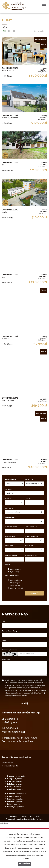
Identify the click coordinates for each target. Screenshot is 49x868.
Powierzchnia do (31, 537)
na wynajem (17, 776)
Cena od (8, 499)
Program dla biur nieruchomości (19, 819)
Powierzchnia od (12, 537)
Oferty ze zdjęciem (15, 580)
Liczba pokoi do (31, 527)
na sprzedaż (17, 794)
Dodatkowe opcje (12, 576)
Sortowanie (40, 31)
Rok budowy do (31, 555)
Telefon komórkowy (9, 631)
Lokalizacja (10, 508)
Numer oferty (10, 518)
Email (4, 640)
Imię (3, 622)
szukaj (34, 593)
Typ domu (9, 489)
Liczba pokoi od (11, 527)
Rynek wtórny (13, 572)
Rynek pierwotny (14, 569)
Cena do (28, 499)
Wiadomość (6, 659)
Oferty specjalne (14, 583)
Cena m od (9, 546)
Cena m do (29, 546)
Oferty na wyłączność (16, 588)
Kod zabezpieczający (9, 650)
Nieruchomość (11, 480)
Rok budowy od (11, 555)
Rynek (8, 565)
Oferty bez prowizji (15, 586)
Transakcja (29, 480)
